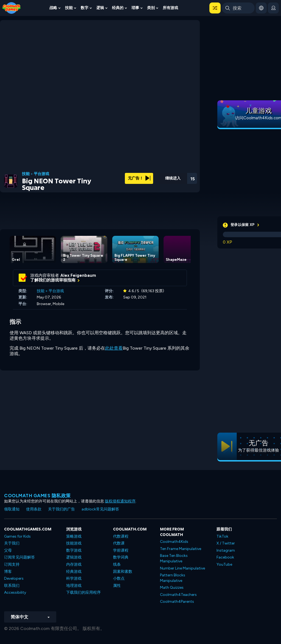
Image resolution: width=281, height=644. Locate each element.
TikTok (222, 536)
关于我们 (12, 543)
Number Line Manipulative (182, 568)
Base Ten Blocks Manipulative (174, 558)
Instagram (226, 550)
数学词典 (121, 557)
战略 (53, 8)
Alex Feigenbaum (78, 275)
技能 (69, 8)
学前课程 (121, 550)
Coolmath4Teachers (178, 595)
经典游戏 (74, 572)
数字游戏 (74, 550)
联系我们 (12, 586)
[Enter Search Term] (238, 8)
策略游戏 (74, 536)
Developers (14, 578)
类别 (151, 8)
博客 (8, 572)
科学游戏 (74, 578)
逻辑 (100, 8)
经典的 (118, 8)
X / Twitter (226, 543)
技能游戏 (74, 543)
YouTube (224, 564)
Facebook (225, 557)
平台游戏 (41, 174)
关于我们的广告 (61, 509)
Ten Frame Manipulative (181, 549)
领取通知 (12, 509)
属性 (117, 586)
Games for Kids (17, 536)
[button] (215, 8)
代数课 (119, 543)
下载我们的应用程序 (83, 592)
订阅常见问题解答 (19, 557)
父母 (8, 550)
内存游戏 (74, 564)
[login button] (273, 8)
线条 (117, 564)
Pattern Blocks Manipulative (173, 578)
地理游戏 (74, 586)
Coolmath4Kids (174, 542)
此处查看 (114, 348)
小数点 (119, 578)
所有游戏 (170, 8)
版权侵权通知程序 (120, 501)
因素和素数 (123, 572)
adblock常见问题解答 (100, 509)
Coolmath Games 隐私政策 (37, 496)
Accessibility (15, 592)
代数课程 (121, 536)
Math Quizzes (172, 588)
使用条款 (34, 509)
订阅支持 (12, 564)
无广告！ (139, 178)
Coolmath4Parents (177, 602)
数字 (85, 8)
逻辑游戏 (74, 557)
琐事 (135, 8)
